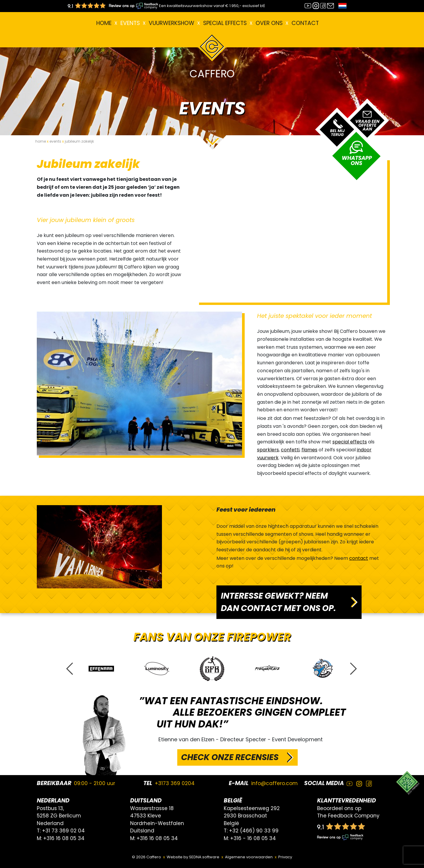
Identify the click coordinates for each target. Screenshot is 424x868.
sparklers (268, 450)
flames (309, 450)
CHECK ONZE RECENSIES (230, 757)
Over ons (269, 23)
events (55, 141)
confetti (290, 450)
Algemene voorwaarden (249, 857)
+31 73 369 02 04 (63, 831)
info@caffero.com (274, 783)
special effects (350, 442)
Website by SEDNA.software (193, 857)
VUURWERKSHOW (172, 23)
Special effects (225, 23)
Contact (305, 23)
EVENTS (130, 23)
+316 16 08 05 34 (64, 838)
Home (104, 23)
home (41, 141)
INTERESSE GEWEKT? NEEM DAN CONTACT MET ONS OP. (278, 602)
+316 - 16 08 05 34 (253, 838)
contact (359, 558)
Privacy (285, 857)
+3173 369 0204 (175, 783)
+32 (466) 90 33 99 (254, 831)
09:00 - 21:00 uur (95, 783)
